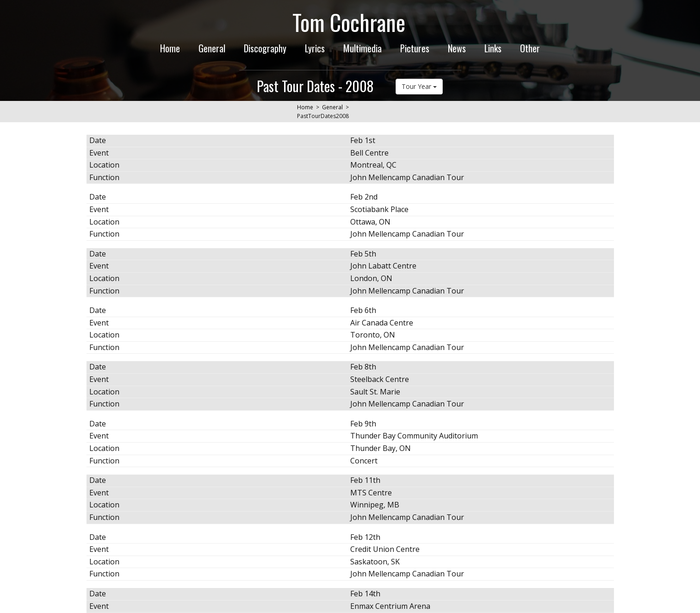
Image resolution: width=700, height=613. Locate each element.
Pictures (415, 48)
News (457, 48)
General (212, 48)
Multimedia (362, 48)
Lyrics (315, 48)
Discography (265, 48)
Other (530, 48)
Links (493, 48)
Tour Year (419, 86)
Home (170, 48)
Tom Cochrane (349, 22)
